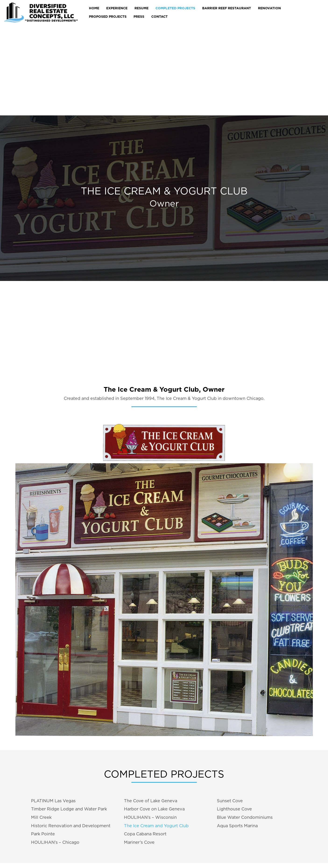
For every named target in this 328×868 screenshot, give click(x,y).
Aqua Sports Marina (237, 826)
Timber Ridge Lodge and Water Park (69, 809)
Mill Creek (41, 817)
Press (139, 17)
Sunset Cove (230, 801)
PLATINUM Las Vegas (53, 801)
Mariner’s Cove (139, 842)
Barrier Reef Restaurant (227, 8)
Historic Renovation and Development (71, 826)
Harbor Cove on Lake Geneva (154, 809)
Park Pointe (43, 834)
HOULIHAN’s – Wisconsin (150, 817)
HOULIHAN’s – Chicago (55, 842)
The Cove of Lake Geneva (151, 801)
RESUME (141, 8)
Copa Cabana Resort (145, 834)
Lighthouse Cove (234, 809)
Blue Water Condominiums (245, 817)
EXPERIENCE (117, 8)
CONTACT (159, 17)
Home (94, 8)
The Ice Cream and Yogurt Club (156, 826)
